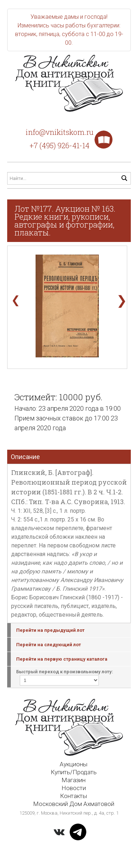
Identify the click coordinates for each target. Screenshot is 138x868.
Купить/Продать (74, 772)
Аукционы (73, 764)
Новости (74, 788)
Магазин (73, 780)
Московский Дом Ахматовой (74, 804)
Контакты (73, 796)
